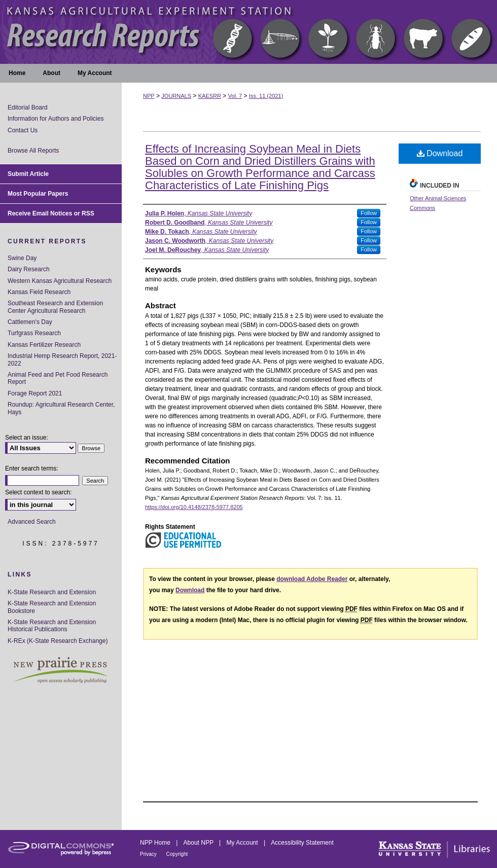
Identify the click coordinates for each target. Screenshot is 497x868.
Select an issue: (27, 438)
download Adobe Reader (312, 579)
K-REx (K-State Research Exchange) (58, 641)
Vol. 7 (235, 96)
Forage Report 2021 (35, 393)
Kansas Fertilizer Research (44, 345)
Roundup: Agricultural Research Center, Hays (61, 408)
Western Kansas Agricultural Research (60, 281)
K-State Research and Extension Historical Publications (52, 626)
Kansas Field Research (39, 292)
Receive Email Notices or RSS (51, 213)
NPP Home (156, 843)
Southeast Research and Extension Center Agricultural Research (55, 307)
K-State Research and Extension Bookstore (52, 607)
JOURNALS (176, 96)
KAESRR (210, 96)
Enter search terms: (32, 468)
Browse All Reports (33, 151)
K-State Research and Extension (52, 592)
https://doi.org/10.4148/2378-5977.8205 (194, 507)
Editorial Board (28, 107)
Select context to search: (38, 492)
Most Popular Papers (38, 194)
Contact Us (23, 130)
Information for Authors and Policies (56, 119)
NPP (149, 96)
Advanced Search (32, 522)
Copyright (177, 854)
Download (440, 153)
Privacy (149, 854)
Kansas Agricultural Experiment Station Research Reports (248, 32)
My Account (243, 843)
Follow (369, 213)
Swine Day (22, 258)
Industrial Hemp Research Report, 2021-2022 (62, 359)
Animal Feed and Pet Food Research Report (58, 378)
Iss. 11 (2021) (266, 96)
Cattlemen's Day (30, 322)
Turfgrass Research (34, 333)
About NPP (199, 843)
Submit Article (28, 174)
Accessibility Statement (302, 843)
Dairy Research (29, 269)
